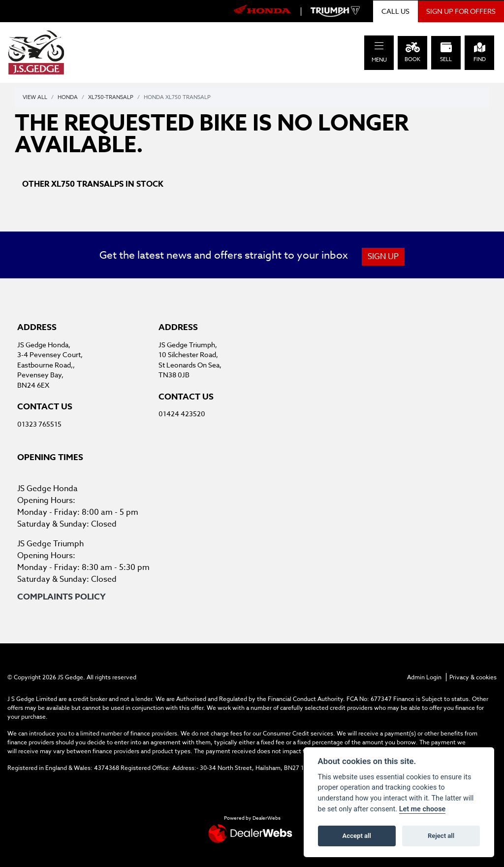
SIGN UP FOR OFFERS (461, 11)
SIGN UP (383, 257)
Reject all (441, 836)
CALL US (395, 11)
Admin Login (424, 677)
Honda (68, 98)
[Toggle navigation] (379, 46)
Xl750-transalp (111, 98)
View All (35, 98)
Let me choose (423, 809)
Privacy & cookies (473, 677)
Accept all (357, 836)
